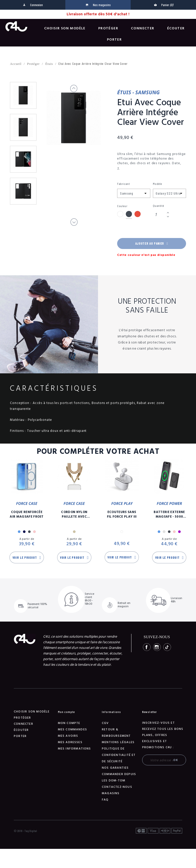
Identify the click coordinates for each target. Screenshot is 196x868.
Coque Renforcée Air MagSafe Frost (27, 514)
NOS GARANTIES (115, 768)
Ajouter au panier (152, 243)
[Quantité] (159, 215)
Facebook (147, 647)
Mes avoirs (68, 736)
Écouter (176, 28)
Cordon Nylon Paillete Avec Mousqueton (74, 514)
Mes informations (75, 749)
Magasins (111, 793)
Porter (114, 40)
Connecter (143, 28)
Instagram (157, 647)
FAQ (105, 800)
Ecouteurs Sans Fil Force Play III (122, 514)
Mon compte (69, 723)
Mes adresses (70, 742)
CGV (105, 723)
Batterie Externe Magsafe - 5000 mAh (169, 514)
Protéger (108, 28)
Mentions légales (118, 742)
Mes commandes (73, 729)
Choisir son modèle (65, 28)
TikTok (167, 647)
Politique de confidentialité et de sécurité (119, 755)
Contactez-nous (117, 787)
